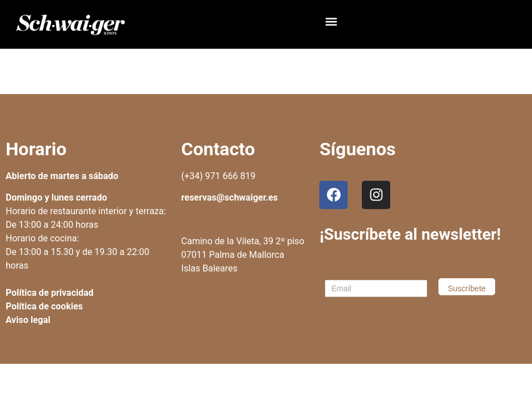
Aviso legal (28, 320)
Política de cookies (44, 306)
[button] (331, 22)
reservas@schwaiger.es (230, 197)
